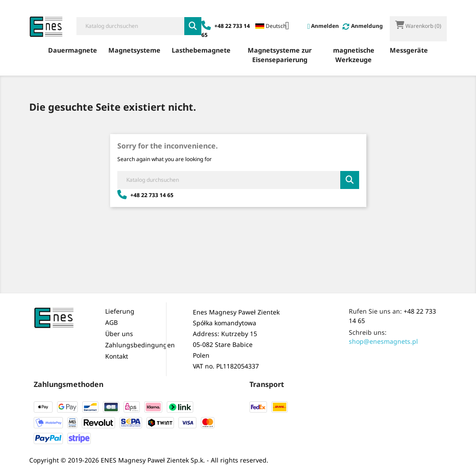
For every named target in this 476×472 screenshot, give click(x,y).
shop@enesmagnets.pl (383, 341)
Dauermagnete (73, 50)
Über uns (119, 334)
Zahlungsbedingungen (140, 345)
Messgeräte (409, 50)
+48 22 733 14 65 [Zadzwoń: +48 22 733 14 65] (145, 195)
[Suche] (130, 26)
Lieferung (120, 311)
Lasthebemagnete (201, 50)
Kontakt (117, 356)
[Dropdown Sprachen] (276, 27)
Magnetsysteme (134, 50)
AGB (111, 322)
